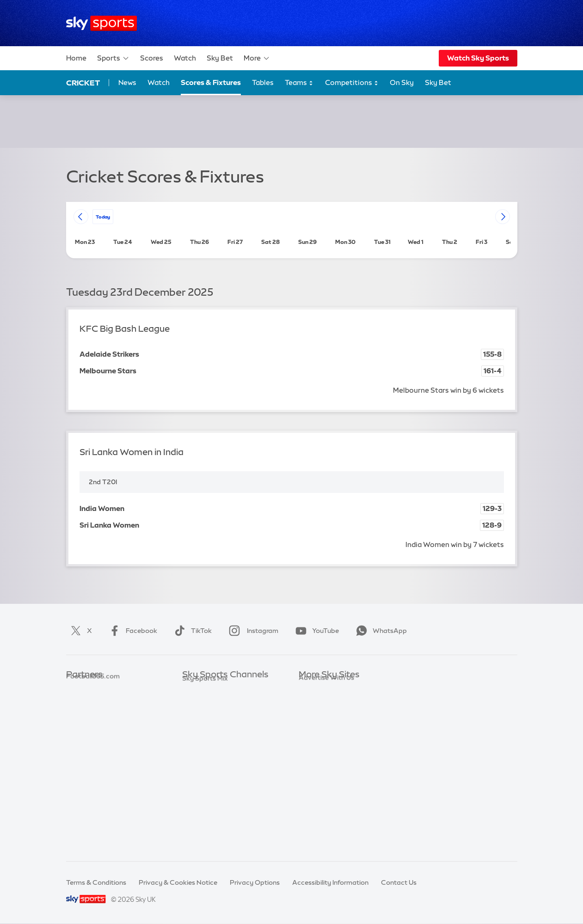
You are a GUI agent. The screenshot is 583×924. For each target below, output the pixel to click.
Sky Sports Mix (205, 840)
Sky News (314, 702)
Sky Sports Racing (211, 826)
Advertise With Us (326, 799)
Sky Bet (220, 58)
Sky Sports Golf (206, 744)
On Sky (402, 82)
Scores (152, 58)
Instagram (252, 631)
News (127, 82)
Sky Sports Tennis (209, 771)
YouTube (315, 631)
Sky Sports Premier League (224, 702)
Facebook (131, 631)
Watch (185, 58)
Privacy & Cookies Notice (178, 882)
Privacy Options (255, 882)
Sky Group (315, 730)
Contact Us (399, 882)
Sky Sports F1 (203, 757)
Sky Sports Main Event (217, 688)
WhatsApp (380, 631)
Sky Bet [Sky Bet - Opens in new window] (438, 82)
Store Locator (320, 785)
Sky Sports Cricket (211, 730)
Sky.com (312, 688)
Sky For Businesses (328, 744)
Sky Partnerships (325, 757)
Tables (263, 82)
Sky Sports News (208, 799)
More (257, 58)
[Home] (101, 23)
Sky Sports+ (201, 813)
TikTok (191, 631)
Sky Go (310, 716)
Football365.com (93, 730)
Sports (113, 58)
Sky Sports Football (213, 716)
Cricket (83, 83)
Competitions (352, 83)
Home (76, 58)
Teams (299, 83)
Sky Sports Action (210, 785)
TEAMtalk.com (90, 716)
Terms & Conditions (96, 882)
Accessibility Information (330, 882)
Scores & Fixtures (211, 82)
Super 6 (78, 702)
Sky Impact (316, 771)
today (103, 216)
